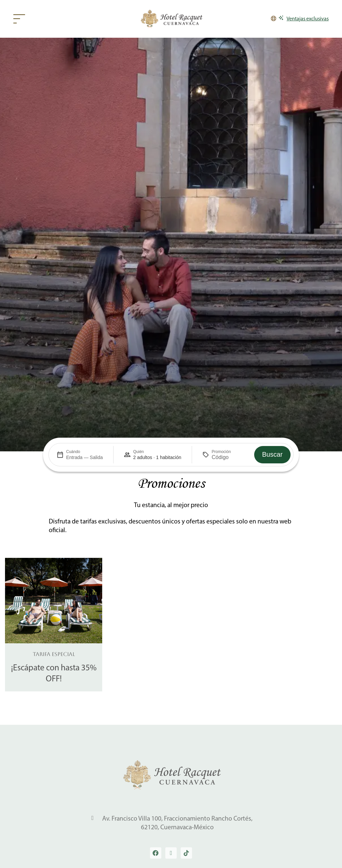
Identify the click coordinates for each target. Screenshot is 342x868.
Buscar (272, 454)
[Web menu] (21, 19)
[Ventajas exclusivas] (304, 19)
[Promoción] (228, 457)
